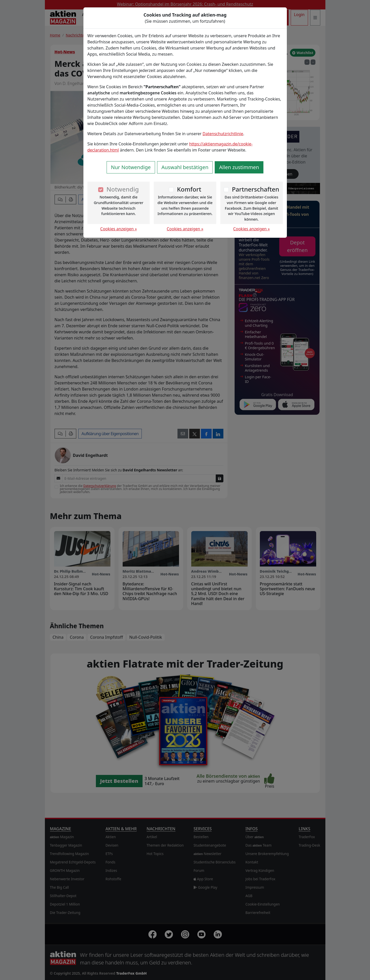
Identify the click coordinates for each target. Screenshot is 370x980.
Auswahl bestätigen (185, 167)
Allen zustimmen (239, 167)
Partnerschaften (256, 189)
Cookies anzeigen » (119, 229)
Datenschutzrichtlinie (223, 134)
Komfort (189, 189)
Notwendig (123, 189)
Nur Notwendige (131, 167)
